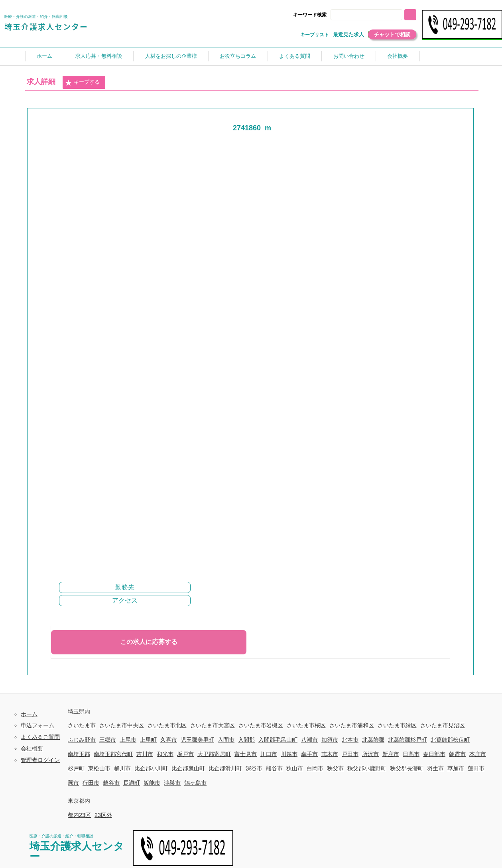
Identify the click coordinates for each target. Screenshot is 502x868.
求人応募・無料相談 (99, 56)
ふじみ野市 (82, 740)
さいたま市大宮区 (213, 725)
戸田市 (350, 754)
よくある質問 (295, 56)
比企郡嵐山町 (188, 768)
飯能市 (152, 783)
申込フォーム (37, 725)
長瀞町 (132, 783)
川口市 (269, 754)
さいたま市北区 (167, 725)
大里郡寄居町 (214, 754)
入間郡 (246, 740)
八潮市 (309, 740)
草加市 (456, 768)
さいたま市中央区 (122, 725)
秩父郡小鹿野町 (367, 768)
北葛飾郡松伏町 (450, 740)
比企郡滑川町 (225, 768)
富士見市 (246, 754)
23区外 (103, 815)
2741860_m (252, 128)
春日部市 (434, 754)
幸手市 (309, 754)
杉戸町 (76, 768)
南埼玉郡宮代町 (113, 754)
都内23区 (79, 815)
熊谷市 (274, 768)
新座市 (391, 754)
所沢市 (370, 754)
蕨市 (73, 783)
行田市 (91, 783)
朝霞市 (457, 754)
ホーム (44, 56)
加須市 (330, 740)
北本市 (350, 740)
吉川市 (145, 754)
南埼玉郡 (79, 754)
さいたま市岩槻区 (261, 725)
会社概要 (398, 56)
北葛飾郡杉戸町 (408, 740)
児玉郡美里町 (197, 740)
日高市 (411, 754)
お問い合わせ (349, 56)
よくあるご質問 (40, 737)
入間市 (226, 740)
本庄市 (478, 754)
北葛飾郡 (373, 740)
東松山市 (99, 768)
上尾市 (128, 740)
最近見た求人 (348, 34)
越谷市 (111, 783)
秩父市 (335, 768)
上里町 (148, 740)
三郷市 (108, 740)
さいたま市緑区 (397, 725)
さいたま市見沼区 (443, 725)
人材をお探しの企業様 (171, 56)
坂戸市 (185, 754)
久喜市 (169, 740)
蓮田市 (476, 768)
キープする (82, 82)
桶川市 (122, 768)
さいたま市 (82, 725)
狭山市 (295, 768)
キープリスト (315, 35)
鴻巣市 (172, 783)
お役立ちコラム (238, 56)
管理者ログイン (40, 760)
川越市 (289, 754)
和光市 (165, 754)
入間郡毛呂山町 (278, 740)
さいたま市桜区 (306, 725)
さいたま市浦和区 (352, 725)
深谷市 (254, 768)
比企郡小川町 (151, 768)
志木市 (330, 754)
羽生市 (435, 768)
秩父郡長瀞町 (407, 768)
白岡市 (315, 768)
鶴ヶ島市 (195, 783)
